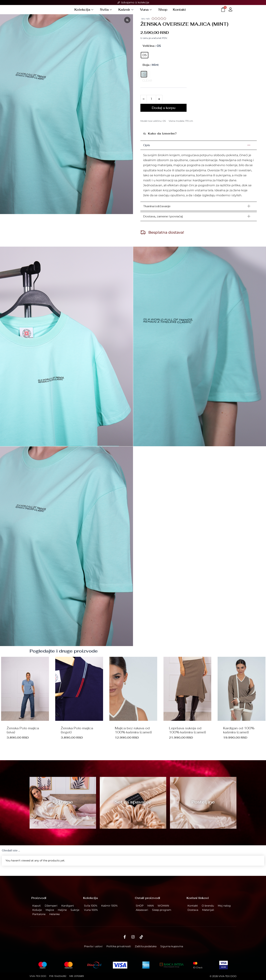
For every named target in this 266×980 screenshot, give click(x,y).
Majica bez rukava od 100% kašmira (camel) (133, 735)
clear (147, 85)
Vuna (146, 12)
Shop (163, 12)
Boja (146, 69)
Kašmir (126, 12)
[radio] (145, 60)
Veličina (149, 50)
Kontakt (179, 12)
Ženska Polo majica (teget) (77, 735)
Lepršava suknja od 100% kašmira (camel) (187, 735)
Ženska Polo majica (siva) (23, 735)
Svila (106, 12)
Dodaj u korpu (164, 112)
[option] (79, 708)
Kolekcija (84, 12)
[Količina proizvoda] (151, 104)
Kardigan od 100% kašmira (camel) (239, 735)
